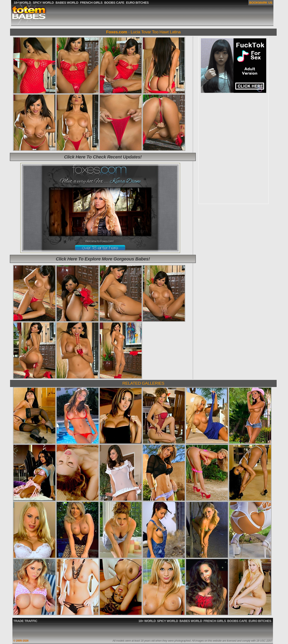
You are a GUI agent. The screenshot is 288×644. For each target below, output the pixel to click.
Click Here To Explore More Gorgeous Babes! (103, 259)
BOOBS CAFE (237, 621)
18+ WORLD (147, 621)
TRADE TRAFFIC (25, 621)
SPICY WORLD (168, 621)
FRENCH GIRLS (215, 621)
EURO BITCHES (260, 621)
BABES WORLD (191, 621)
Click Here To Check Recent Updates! (103, 157)
